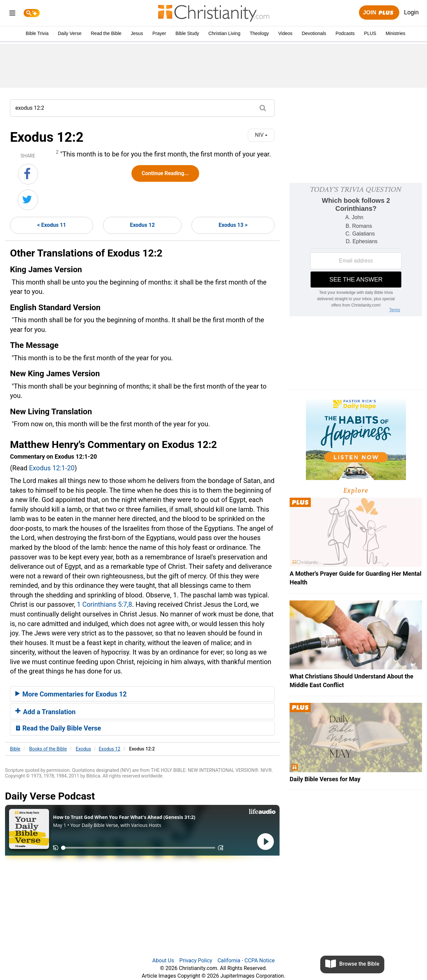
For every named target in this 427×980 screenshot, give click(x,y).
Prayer (159, 33)
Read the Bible (106, 33)
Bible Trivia (37, 33)
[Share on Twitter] (28, 200)
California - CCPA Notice (246, 960)
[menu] (12, 14)
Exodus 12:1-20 (52, 468)
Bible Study (187, 33)
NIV (261, 135)
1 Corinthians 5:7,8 (104, 604)
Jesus (137, 33)
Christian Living (225, 33)
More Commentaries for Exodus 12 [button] (71, 694)
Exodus (83, 749)
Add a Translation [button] (46, 712)
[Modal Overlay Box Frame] (356, 250)
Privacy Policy (196, 960)
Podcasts (345, 33)
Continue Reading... (165, 173)
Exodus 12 (142, 225)
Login (411, 12)
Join (379, 13)
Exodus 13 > (233, 225)
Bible (15, 749)
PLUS (370, 33)
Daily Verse (70, 33)
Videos (285, 33)
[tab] (142, 694)
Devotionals (314, 33)
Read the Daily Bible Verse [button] (58, 728)
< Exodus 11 (52, 225)
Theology (259, 33)
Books (48, 749)
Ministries (395, 33)
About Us (163, 960)
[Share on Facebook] (28, 174)
